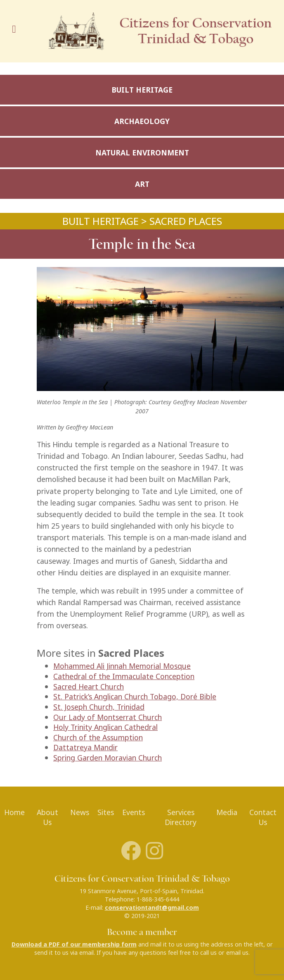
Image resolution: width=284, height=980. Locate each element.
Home (14, 812)
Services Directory (181, 818)
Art (142, 184)
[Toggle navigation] (17, 31)
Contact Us (263, 818)
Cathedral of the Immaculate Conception (124, 676)
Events (134, 812)
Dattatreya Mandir (85, 748)
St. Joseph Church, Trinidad (99, 707)
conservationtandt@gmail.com (152, 908)
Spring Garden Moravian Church (108, 758)
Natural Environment (142, 153)
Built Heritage (142, 90)
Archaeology (142, 121)
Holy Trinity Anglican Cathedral (105, 727)
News (80, 812)
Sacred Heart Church (89, 687)
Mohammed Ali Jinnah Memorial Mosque (122, 666)
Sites (106, 812)
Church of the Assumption (98, 738)
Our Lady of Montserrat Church (108, 717)
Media (227, 812)
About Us (47, 818)
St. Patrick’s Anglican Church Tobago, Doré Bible (135, 697)
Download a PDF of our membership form (74, 944)
